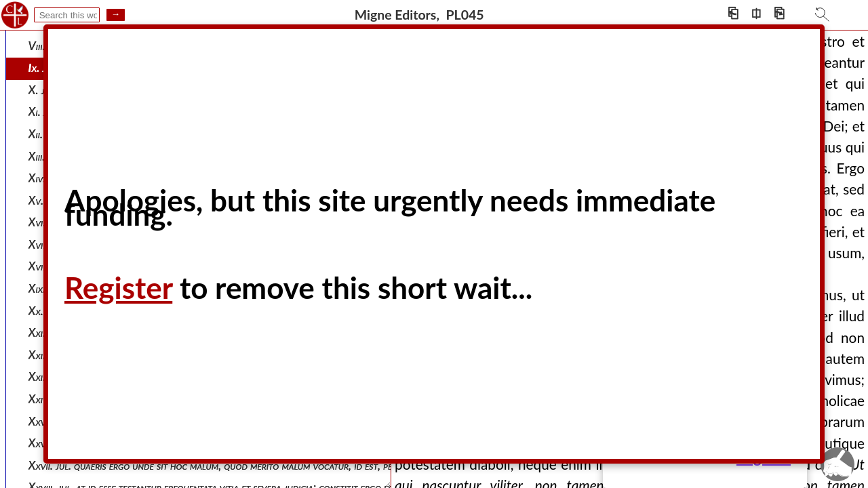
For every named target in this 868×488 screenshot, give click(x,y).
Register (118, 287)
